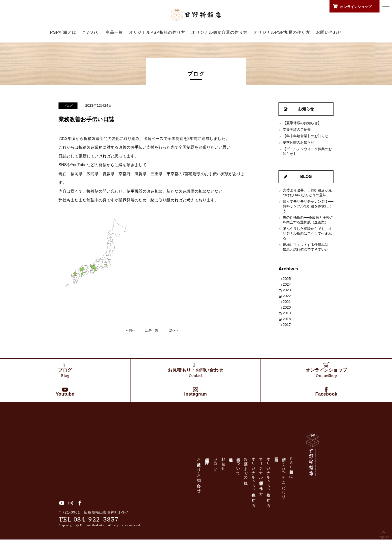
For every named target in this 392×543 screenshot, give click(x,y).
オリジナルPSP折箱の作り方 (157, 32)
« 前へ (131, 330)
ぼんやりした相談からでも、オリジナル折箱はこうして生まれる (307, 233)
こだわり (91, 32)
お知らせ (306, 109)
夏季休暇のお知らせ (298, 142)
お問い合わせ (329, 32)
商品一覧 (114, 32)
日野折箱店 (196, 15)
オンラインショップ (356, 6)
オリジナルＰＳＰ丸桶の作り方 (256, 483)
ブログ (68, 106)
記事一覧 (152, 330)
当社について (239, 469)
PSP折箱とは (63, 32)
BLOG (306, 177)
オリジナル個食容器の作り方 (219, 32)
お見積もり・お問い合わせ (198, 476)
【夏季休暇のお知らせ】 (302, 123)
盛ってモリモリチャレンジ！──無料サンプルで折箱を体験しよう (308, 206)
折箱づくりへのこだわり (289, 481)
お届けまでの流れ (248, 473)
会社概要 (231, 459)
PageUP (383, 533)
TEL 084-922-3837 (90, 523)
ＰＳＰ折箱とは (297, 470)
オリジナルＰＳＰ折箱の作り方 (272, 483)
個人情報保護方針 (206, 460)
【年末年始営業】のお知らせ (305, 136)
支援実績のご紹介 (297, 129)
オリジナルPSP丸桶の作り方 (282, 32)
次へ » (174, 330)
